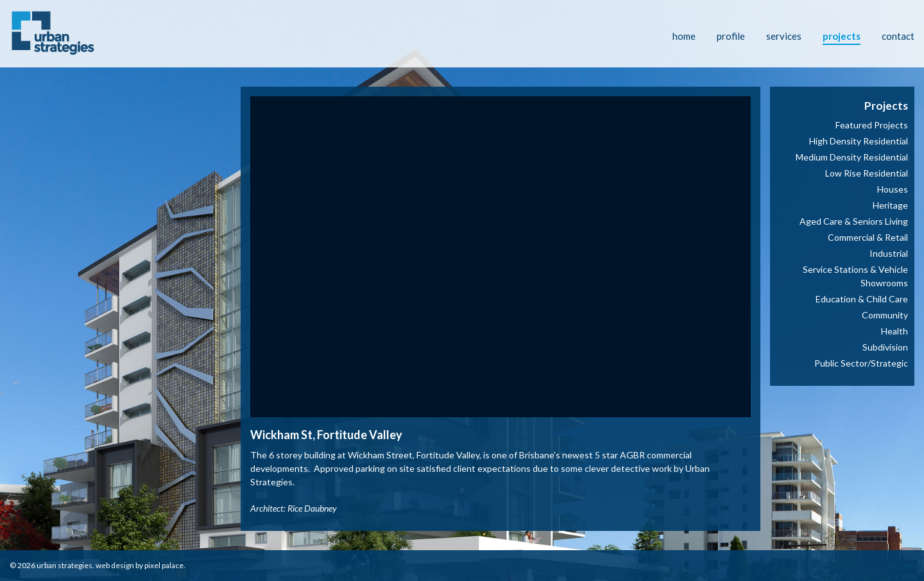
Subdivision (885, 347)
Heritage (890, 205)
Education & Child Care (862, 299)
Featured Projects (872, 125)
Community (885, 315)
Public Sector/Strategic (861, 363)
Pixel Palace (164, 565)
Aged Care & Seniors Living (854, 221)
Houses (893, 189)
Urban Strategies (64, 565)
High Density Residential (859, 141)
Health (894, 331)
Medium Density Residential (852, 157)
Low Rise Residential (867, 173)
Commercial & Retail (868, 237)
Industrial (889, 253)
